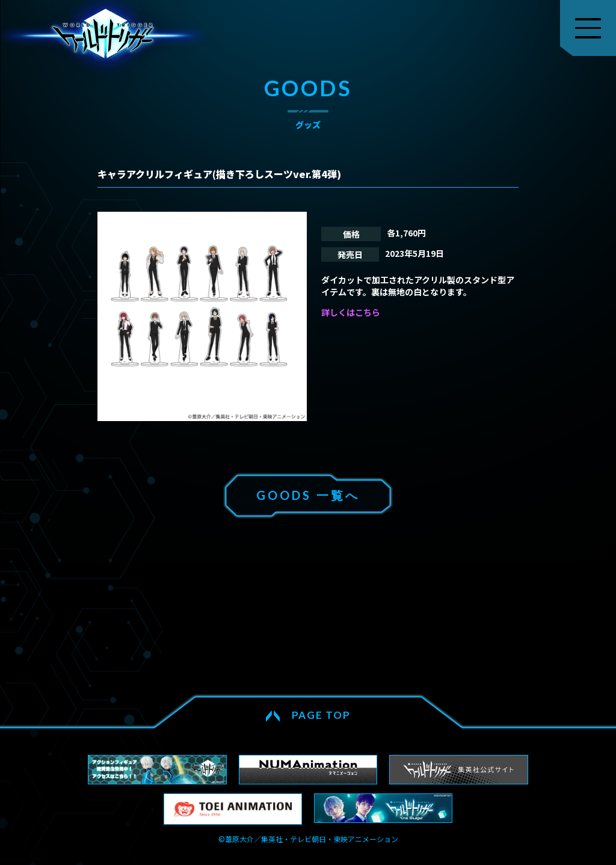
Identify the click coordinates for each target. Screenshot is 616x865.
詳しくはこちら (351, 312)
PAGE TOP (321, 715)
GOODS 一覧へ (308, 495)
